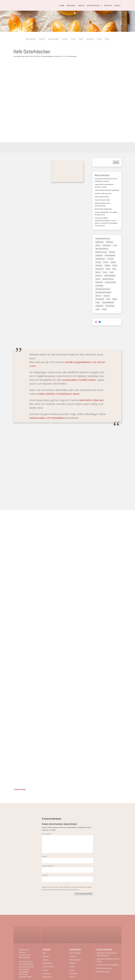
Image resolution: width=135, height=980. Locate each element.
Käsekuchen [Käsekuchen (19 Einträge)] (99, 269)
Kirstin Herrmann (23, 56)
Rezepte (81, 6)
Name (45, 857)
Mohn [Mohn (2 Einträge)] (114, 269)
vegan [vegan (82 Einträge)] (98, 309)
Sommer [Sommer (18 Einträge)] (98, 296)
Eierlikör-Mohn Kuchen (103, 194)
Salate (81, 39)
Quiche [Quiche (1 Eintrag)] (98, 279)
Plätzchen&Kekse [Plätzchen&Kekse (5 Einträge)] (110, 276)
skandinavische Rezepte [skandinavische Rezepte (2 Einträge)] (103, 292)
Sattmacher (90, 39)
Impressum (46, 973)
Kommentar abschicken (84, 894)
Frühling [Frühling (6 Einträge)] (98, 262)
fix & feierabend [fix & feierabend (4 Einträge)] (110, 255)
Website (45, 875)
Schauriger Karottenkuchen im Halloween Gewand (107, 954)
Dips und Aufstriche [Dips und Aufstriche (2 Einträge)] (102, 249)
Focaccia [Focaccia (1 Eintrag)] (110, 259)
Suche (116, 162)
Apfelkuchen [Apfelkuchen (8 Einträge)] (100, 242)
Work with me (93, 6)
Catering (45, 960)
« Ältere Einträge (20, 789)
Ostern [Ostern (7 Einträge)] (105, 272)
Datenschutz (47, 977)
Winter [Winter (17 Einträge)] (104, 309)
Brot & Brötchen (31, 39)
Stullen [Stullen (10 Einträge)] (115, 299)
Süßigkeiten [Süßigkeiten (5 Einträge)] (99, 306)
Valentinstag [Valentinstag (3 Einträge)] (110, 306)
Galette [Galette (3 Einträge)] (113, 262)
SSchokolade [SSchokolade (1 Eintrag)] (100, 299)
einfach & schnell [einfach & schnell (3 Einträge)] (101, 252)
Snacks (99, 39)
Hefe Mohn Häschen (91, 400)
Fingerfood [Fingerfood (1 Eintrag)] (99, 255)
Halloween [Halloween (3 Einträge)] (99, 265)
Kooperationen (48, 963)
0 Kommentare (71, 56)
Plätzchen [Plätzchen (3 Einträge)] (99, 276)
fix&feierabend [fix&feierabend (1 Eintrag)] (100, 259)
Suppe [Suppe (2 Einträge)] (98, 302)
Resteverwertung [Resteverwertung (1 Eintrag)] (108, 279)
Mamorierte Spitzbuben (103, 209)
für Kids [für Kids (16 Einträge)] (106, 262)
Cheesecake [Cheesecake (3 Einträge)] (107, 245)
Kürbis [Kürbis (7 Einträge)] (108, 269)
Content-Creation (48, 967)
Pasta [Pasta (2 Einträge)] (111, 272)
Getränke (65, 39)
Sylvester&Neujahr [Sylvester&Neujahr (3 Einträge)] (108, 302)
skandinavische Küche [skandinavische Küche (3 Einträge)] (103, 289)
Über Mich (71, 6)
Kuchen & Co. (59, 56)
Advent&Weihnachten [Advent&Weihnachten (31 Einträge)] (103, 239)
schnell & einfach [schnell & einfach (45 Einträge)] (110, 282)
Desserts (42, 39)
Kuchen (73, 39)
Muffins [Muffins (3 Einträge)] (98, 272)
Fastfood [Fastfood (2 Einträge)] (112, 252)
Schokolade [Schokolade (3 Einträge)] (99, 286)
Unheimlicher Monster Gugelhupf (107, 190)
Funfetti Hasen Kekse (102, 200)
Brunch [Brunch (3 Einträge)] (98, 245)
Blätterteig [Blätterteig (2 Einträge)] (110, 242)
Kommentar (47, 834)
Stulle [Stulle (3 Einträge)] (108, 299)
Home (62, 6)
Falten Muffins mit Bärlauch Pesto (59, 394)
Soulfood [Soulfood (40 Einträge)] (106, 296)
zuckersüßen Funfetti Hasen (79, 380)
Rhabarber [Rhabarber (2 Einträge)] (99, 282)
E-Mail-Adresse (48, 866)
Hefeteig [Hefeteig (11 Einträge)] (107, 265)
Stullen (107, 39)
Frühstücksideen (54, 39)
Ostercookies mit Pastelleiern (47, 418)
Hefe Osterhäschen (102, 197)
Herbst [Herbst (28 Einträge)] (115, 265)
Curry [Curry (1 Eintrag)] (115, 245)
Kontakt (108, 6)
